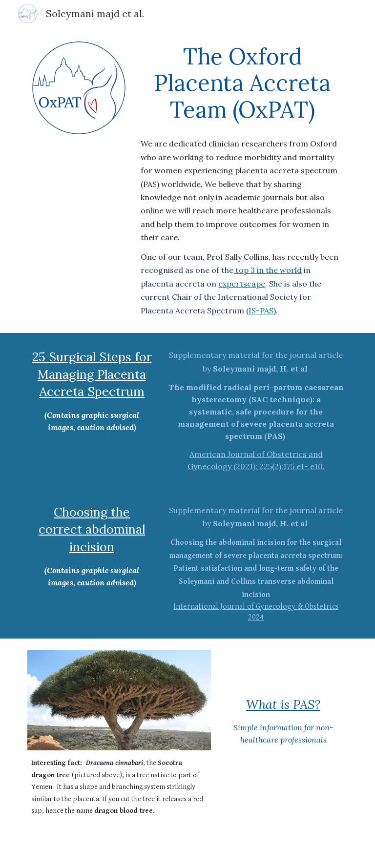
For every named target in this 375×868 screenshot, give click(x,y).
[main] (242, 180)
